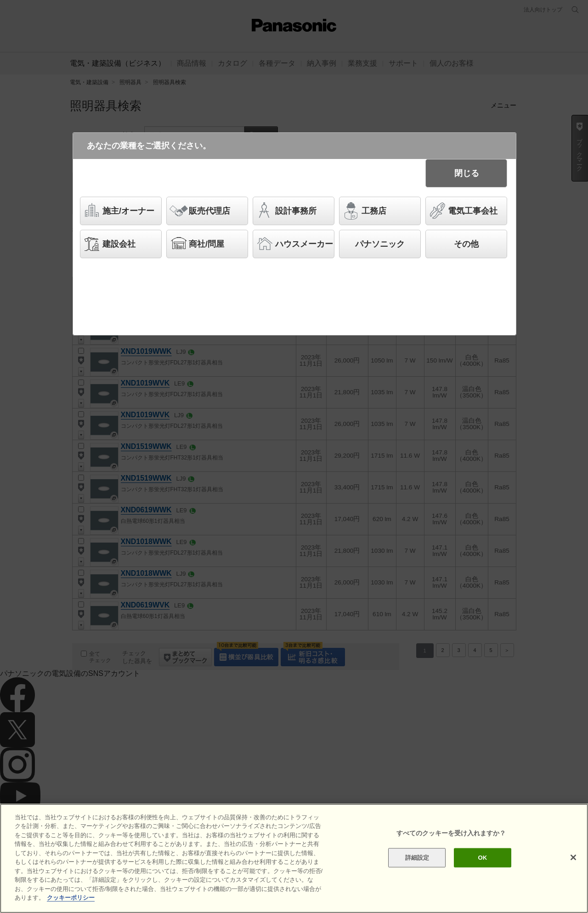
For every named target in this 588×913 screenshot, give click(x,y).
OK (482, 858)
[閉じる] (573, 857)
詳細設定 (417, 858)
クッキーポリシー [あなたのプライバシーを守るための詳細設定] (71, 898)
